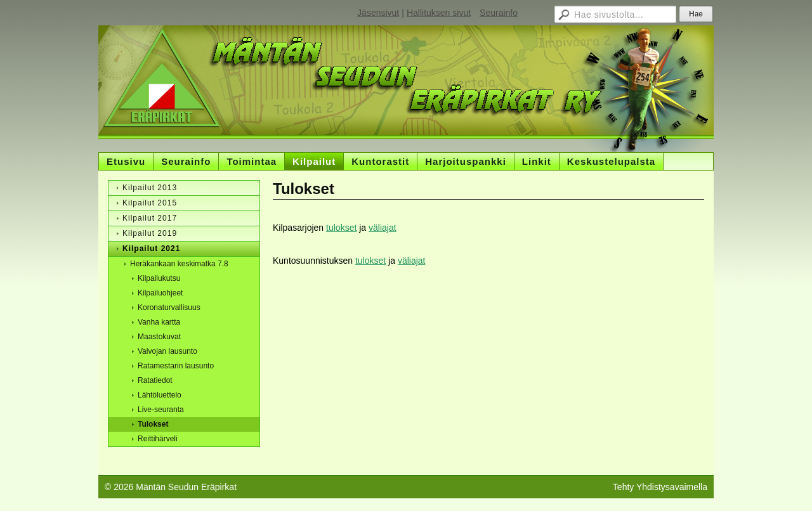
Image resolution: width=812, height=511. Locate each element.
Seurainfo (499, 13)
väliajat (383, 228)
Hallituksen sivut (439, 13)
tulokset (341, 228)
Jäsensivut (378, 13)
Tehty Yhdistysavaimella (660, 487)
